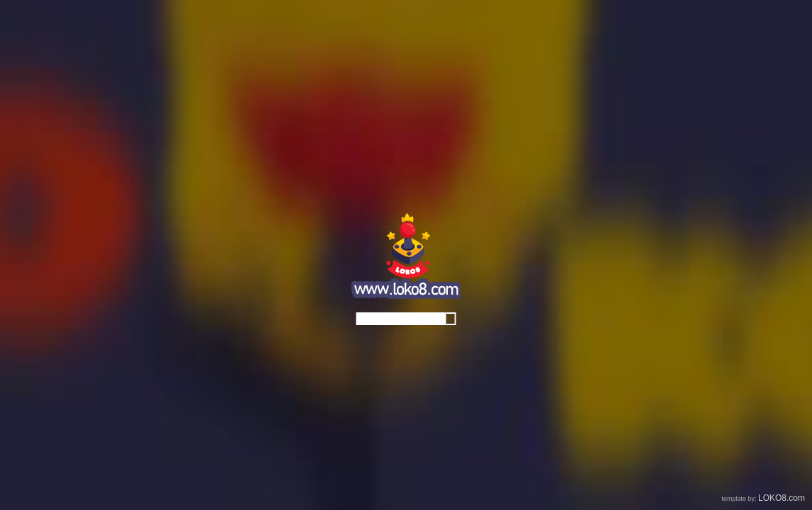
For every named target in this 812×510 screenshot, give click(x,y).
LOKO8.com (782, 498)
